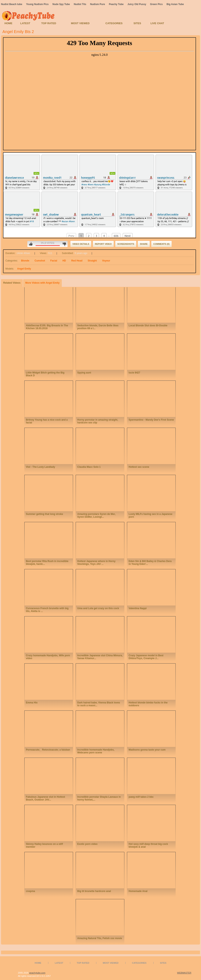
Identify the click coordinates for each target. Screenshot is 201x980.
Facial (54, 261)
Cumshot (40, 261)
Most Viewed (80, 23)
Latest (25, 23)
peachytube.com (37, 973)
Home (8, 23)
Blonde (25, 261)
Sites (137, 23)
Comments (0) (161, 244)
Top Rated (49, 23)
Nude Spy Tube (61, 4)
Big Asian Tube (175, 4)
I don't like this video (64, 244)
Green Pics (156, 4)
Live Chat (157, 23)
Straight (92, 261)
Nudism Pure (98, 4)
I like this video (31, 244)
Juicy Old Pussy (137, 4)
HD (64, 261)
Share (144, 244)
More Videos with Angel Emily (42, 283)
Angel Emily (24, 269)
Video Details (81, 244)
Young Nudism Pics (37, 4)
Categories (114, 23)
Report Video (103, 244)
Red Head (77, 261)
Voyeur (106, 261)
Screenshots (126, 244)
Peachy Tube (116, 4)
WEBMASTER (184, 973)
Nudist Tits (80, 4)
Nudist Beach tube (12, 4)
